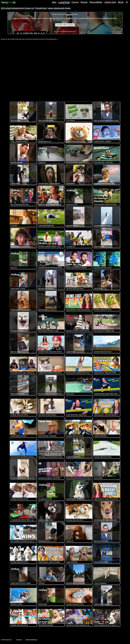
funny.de (8, 2)
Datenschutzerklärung (31, 640)
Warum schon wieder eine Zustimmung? (65, 32)
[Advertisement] (65, 70)
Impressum (19, 640)
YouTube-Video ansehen (65, 25)
